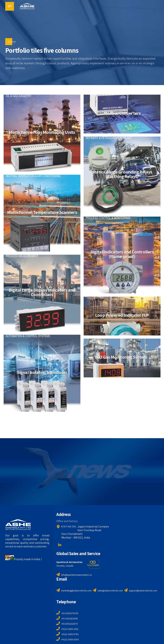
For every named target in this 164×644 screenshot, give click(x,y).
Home (12, 41)
